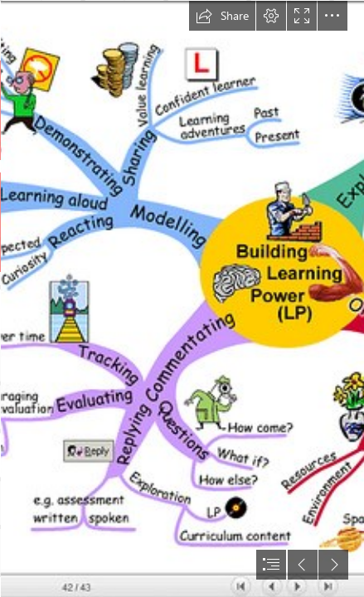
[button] (222, 16)
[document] (182, 298)
